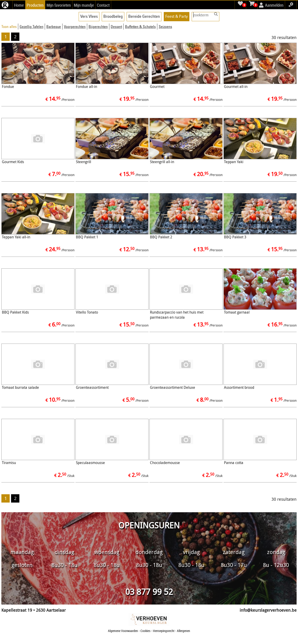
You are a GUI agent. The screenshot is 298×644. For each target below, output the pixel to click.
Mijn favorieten (59, 5)
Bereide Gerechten (144, 16)
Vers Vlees (89, 16)
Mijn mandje (84, 5)
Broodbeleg (113, 16)
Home (19, 5)
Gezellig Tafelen (31, 27)
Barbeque (54, 27)
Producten (35, 5)
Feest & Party (177, 16)
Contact (103, 5)
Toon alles (9, 27)
